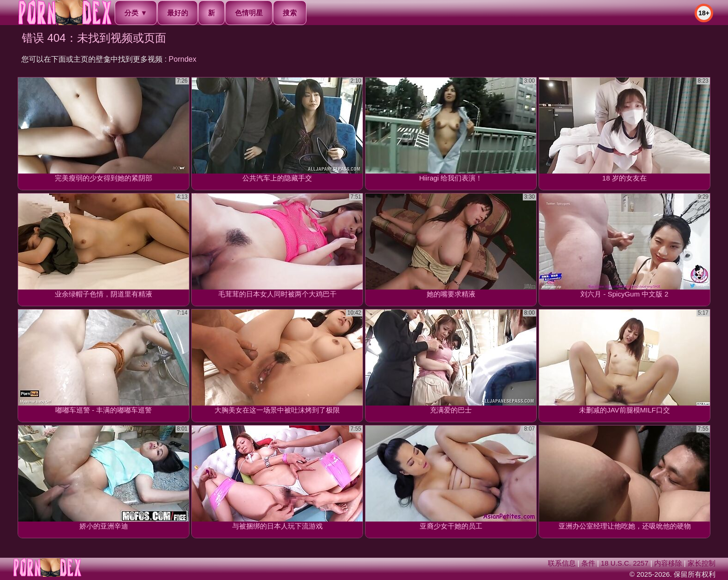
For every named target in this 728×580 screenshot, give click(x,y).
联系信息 (562, 563)
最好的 (178, 13)
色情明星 (249, 13)
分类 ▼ (136, 13)
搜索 (290, 13)
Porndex (182, 59)
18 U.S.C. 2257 (625, 563)
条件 (588, 563)
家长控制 (702, 563)
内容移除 (668, 563)
